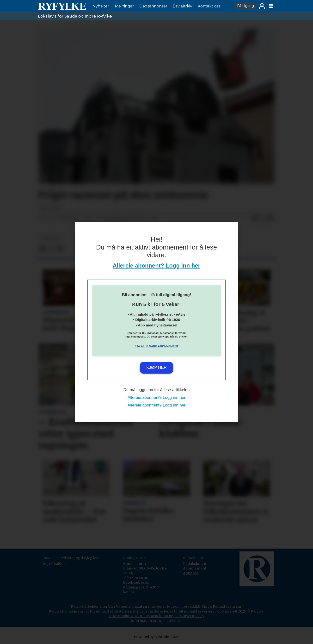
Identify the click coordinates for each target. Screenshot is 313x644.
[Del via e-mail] (270, 218)
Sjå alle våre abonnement (156, 346)
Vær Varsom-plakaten (128, 606)
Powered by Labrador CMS (157, 637)
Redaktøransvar (227, 606)
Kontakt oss (209, 6)
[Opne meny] (271, 6)
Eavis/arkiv (182, 6)
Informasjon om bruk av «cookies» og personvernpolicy (157, 616)
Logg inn (262, 6)
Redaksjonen (195, 564)
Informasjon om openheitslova (157, 621)
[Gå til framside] (62, 6)
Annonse (191, 573)
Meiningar (124, 6)
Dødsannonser (153, 6)
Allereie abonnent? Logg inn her (156, 266)
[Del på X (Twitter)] (263, 218)
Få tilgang (245, 6)
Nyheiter (101, 6)
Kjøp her (156, 367)
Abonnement (195, 568)
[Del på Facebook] (255, 218)
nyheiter (51, 238)
